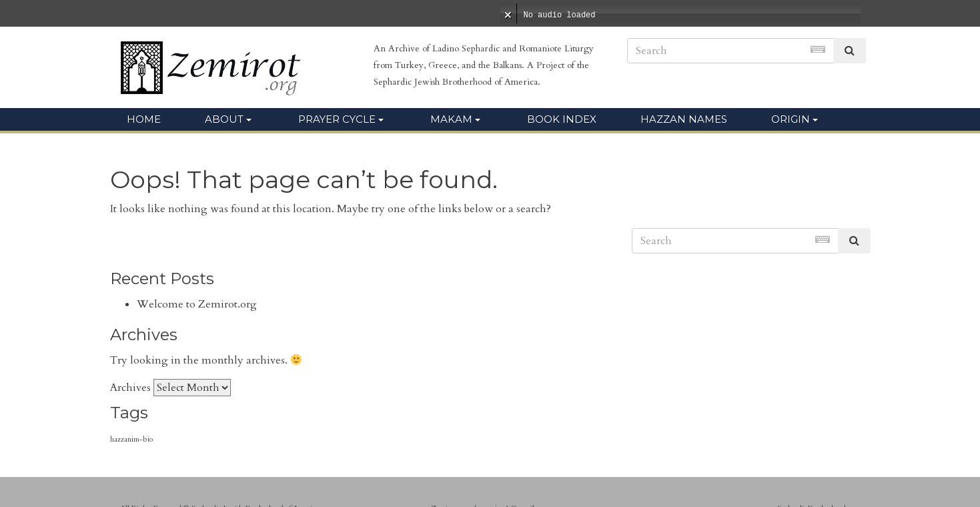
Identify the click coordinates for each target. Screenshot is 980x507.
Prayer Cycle (337, 119)
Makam (451, 119)
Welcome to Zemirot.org (197, 304)
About (224, 119)
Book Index (562, 119)
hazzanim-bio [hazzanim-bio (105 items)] (131, 439)
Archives (130, 388)
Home (144, 119)
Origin (791, 119)
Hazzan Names (684, 119)
